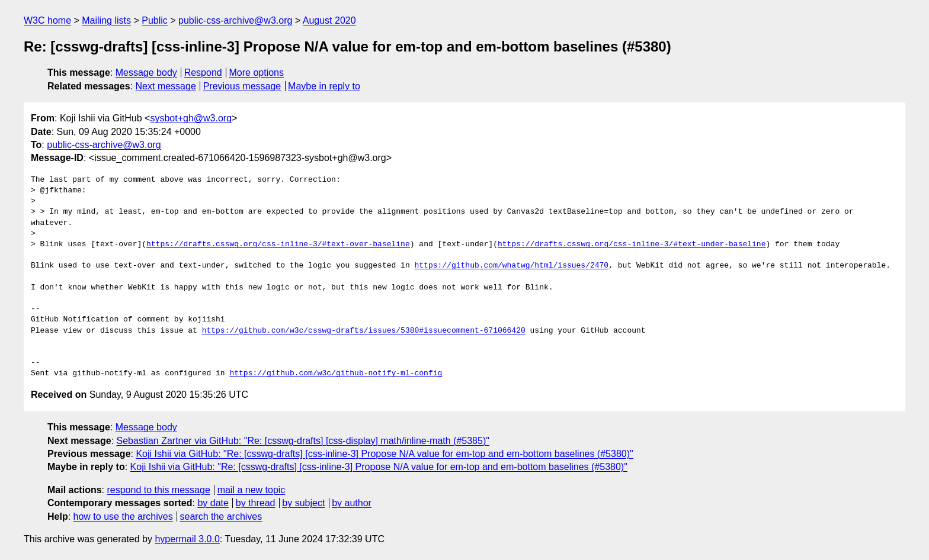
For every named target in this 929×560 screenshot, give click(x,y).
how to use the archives (123, 516)
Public (155, 20)
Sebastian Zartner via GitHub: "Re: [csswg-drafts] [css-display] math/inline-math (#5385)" (303, 441)
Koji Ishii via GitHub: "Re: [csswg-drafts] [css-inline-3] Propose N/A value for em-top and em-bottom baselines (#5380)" (384, 454)
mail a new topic (252, 490)
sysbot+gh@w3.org (191, 118)
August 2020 (329, 20)
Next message (166, 86)
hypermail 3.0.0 (187, 539)
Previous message (242, 86)
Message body (146, 73)
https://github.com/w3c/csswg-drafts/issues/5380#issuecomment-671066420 (364, 331)
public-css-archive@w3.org (235, 20)
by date (213, 503)
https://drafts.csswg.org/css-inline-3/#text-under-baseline (632, 244)
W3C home (47, 20)
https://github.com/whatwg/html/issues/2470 (511, 266)
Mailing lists (106, 20)
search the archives (221, 516)
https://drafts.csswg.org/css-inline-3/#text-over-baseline (278, 244)
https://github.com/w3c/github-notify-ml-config (336, 374)
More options (257, 73)
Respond (203, 73)
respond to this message (158, 490)
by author (352, 503)
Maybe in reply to (324, 86)
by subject (303, 503)
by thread (256, 503)
